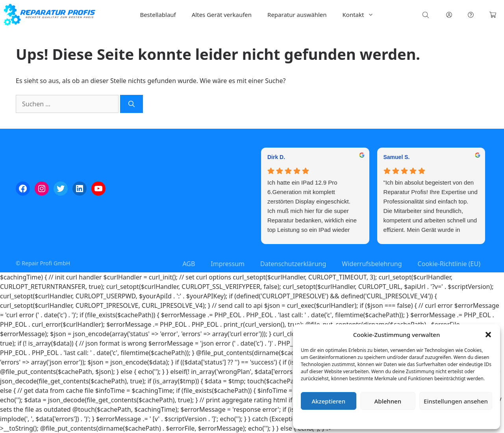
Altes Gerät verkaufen (222, 15)
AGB (189, 264)
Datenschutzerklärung (402, 419)
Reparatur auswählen (297, 15)
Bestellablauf (158, 15)
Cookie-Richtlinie (355, 419)
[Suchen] (132, 104)
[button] (488, 335)
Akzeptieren (328, 401)
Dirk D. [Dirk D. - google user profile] (276, 157)
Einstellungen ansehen (456, 401)
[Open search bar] (426, 15)
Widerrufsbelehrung (372, 264)
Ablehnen (388, 401)
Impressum (443, 419)
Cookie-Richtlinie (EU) (449, 264)
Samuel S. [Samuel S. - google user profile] (397, 157)
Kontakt (362, 15)
